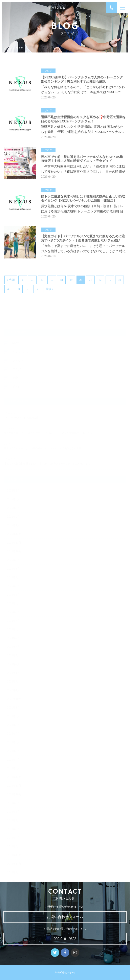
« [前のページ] (23, 279)
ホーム (8, 48)
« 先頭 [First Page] (11, 279)
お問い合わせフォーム (65, 917)
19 (71, 279)
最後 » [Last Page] (50, 288)
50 (18, 288)
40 (9, 288)
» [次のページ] (38, 288)
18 (61, 279)
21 (90, 279)
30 (120, 279)
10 (42, 279)
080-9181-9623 (65, 939)
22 (100, 279)
